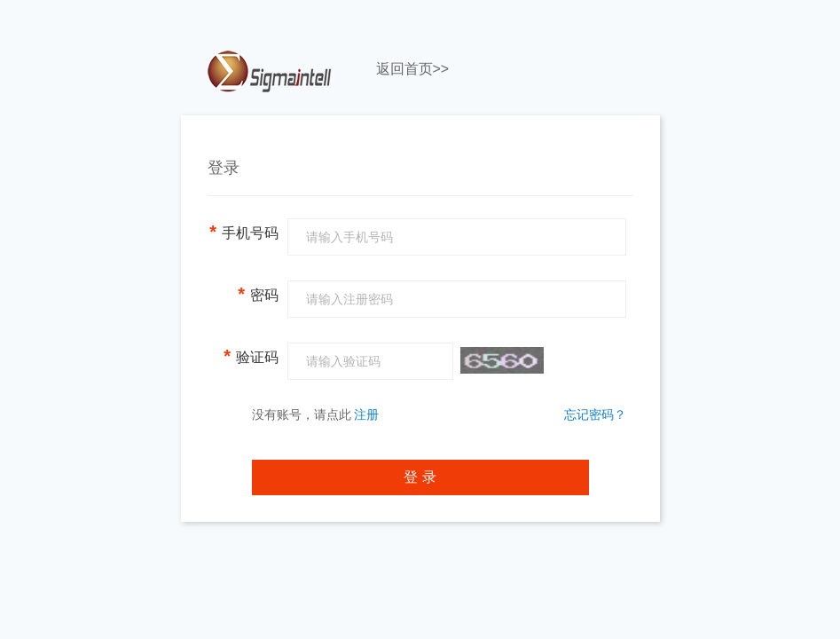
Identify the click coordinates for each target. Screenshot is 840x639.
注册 (366, 414)
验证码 (251, 356)
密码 (258, 294)
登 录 (420, 477)
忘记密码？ (595, 414)
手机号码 (243, 232)
